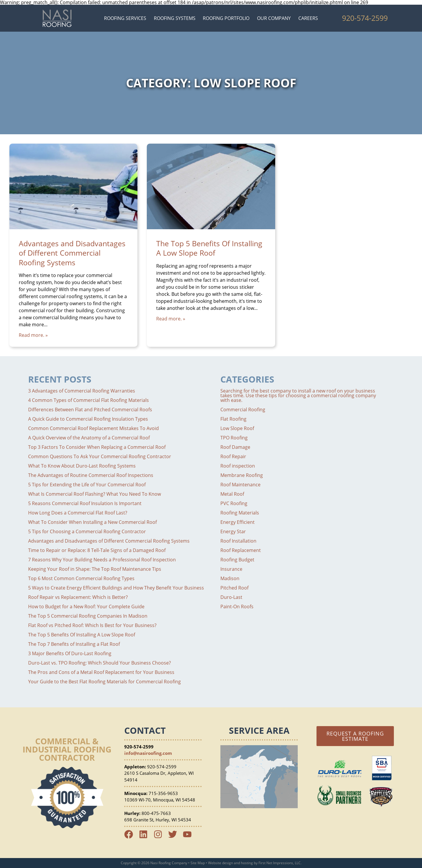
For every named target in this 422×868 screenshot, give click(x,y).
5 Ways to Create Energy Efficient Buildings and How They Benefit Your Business (116, 588)
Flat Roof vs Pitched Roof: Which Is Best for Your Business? (92, 625)
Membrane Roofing (242, 475)
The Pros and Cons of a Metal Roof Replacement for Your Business (101, 672)
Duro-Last (231, 597)
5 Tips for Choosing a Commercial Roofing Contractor (87, 531)
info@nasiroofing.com (148, 753)
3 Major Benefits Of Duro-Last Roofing (70, 653)
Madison (230, 578)
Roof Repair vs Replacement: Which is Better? (78, 597)
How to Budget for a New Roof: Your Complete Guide (86, 607)
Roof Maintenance (240, 485)
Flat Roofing (233, 419)
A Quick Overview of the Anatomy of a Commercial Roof (89, 438)
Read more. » (33, 335)
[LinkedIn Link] (146, 837)
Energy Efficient (238, 522)
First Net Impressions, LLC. (280, 863)
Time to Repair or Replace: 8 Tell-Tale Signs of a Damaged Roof (97, 550)
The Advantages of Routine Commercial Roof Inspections (91, 475)
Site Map (198, 863)
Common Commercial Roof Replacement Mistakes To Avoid (93, 428)
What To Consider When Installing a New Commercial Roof (92, 522)
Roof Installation (238, 541)
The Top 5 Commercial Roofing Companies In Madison (88, 616)
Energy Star (233, 531)
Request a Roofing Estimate (355, 736)
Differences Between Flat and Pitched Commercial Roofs (90, 410)
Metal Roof (232, 494)
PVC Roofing (234, 503)
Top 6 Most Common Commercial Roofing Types (81, 578)
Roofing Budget (237, 560)
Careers (308, 18)
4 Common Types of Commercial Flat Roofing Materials (89, 400)
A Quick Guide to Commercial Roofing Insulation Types (88, 419)
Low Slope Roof (237, 428)
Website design (221, 863)
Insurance (231, 569)
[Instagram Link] (160, 837)
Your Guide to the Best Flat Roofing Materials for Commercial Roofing (104, 682)
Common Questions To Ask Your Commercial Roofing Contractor (100, 456)
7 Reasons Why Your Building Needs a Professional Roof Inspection (102, 560)
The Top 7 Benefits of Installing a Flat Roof (74, 644)
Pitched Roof (234, 588)
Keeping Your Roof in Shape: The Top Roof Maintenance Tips (95, 569)
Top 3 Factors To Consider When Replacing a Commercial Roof (97, 447)
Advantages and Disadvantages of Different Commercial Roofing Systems (72, 253)
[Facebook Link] (131, 837)
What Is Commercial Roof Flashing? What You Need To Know (95, 494)
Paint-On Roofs (237, 607)
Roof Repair (233, 456)
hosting (247, 863)
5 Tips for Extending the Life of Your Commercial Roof (87, 485)
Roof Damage (235, 447)
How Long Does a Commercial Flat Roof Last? (78, 513)
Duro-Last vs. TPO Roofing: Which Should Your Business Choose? (99, 663)
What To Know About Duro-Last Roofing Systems (82, 466)
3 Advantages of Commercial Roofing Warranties (82, 391)
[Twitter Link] (175, 837)
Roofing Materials (240, 513)
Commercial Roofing (243, 410)
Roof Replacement (241, 550)
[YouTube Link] (190, 837)
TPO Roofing (234, 438)
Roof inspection (238, 466)
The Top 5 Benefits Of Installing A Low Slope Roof (209, 248)
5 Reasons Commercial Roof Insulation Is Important (85, 503)
